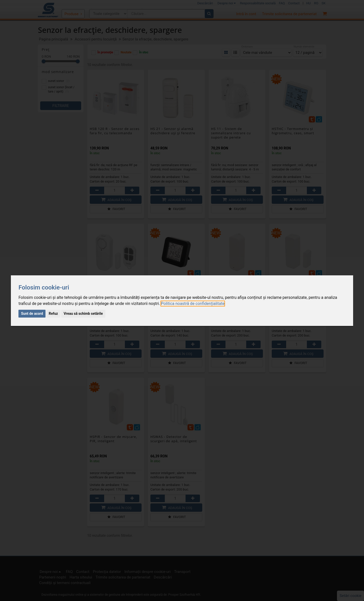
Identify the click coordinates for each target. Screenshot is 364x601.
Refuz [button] (53, 314)
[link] (193, 304)
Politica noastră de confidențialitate (193, 304)
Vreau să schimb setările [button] (83, 314)
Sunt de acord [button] (32, 314)
